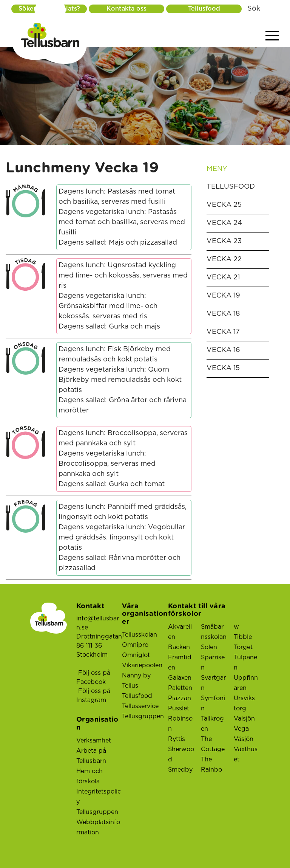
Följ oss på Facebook (93, 677)
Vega (241, 729)
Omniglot (136, 655)
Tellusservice (140, 706)
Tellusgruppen (97, 812)
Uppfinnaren (246, 683)
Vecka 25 (224, 205)
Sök (254, 9)
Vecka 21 (223, 277)
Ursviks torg (244, 703)
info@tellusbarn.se (98, 623)
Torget (243, 647)
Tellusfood (204, 9)
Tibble (243, 637)
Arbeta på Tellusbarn (91, 756)
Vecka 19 (223, 296)
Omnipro (135, 645)
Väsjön (244, 739)
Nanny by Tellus (136, 681)
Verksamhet (94, 741)
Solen (209, 647)
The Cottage (213, 744)
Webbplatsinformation (98, 827)
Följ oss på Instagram (93, 696)
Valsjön (244, 719)
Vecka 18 (223, 314)
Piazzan (180, 698)
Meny (238, 169)
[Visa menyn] (272, 36)
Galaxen (180, 678)
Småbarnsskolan (214, 632)
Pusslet (179, 708)
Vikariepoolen (142, 665)
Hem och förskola (89, 776)
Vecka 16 (223, 350)
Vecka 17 (223, 332)
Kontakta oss (126, 9)
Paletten (180, 688)
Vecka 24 (224, 223)
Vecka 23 (224, 241)
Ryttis (177, 739)
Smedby (180, 770)
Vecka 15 (223, 368)
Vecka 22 (224, 259)
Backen (179, 647)
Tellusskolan (140, 635)
